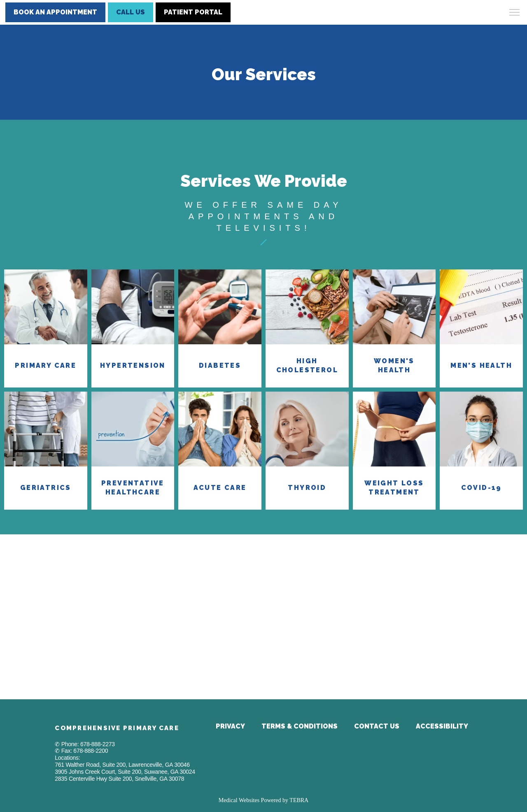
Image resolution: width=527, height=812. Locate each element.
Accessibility (442, 726)
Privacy (230, 726)
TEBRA (299, 800)
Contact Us (377, 726)
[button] (515, 13)
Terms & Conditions (300, 726)
